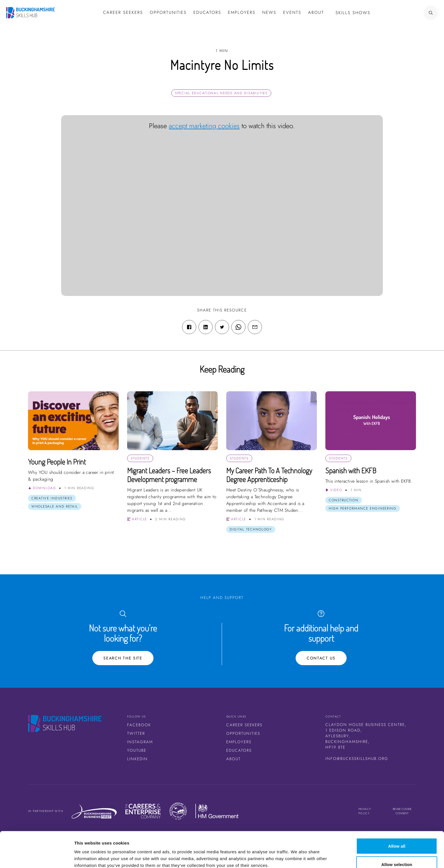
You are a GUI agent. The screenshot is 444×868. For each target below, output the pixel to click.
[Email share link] (255, 327)
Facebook (139, 725)
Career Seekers (244, 725)
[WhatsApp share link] (238, 327)
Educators (207, 12)
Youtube (137, 750)
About (316, 12)
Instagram (140, 742)
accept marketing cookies (204, 126)
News (269, 12)
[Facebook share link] (189, 327)
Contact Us (321, 658)
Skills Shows (353, 13)
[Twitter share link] (222, 327)
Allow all (397, 816)
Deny (397, 853)
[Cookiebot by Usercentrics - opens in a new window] (37, 857)
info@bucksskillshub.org (357, 759)
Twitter (136, 733)
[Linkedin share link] (206, 327)
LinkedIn (137, 759)
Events (292, 12)
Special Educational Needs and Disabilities (221, 93)
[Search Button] (414, 13)
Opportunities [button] (168, 12)
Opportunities (243, 733)
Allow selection (397, 834)
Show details (297, 853)
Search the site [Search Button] (123, 658)
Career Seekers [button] (123, 12)
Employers (242, 12)
